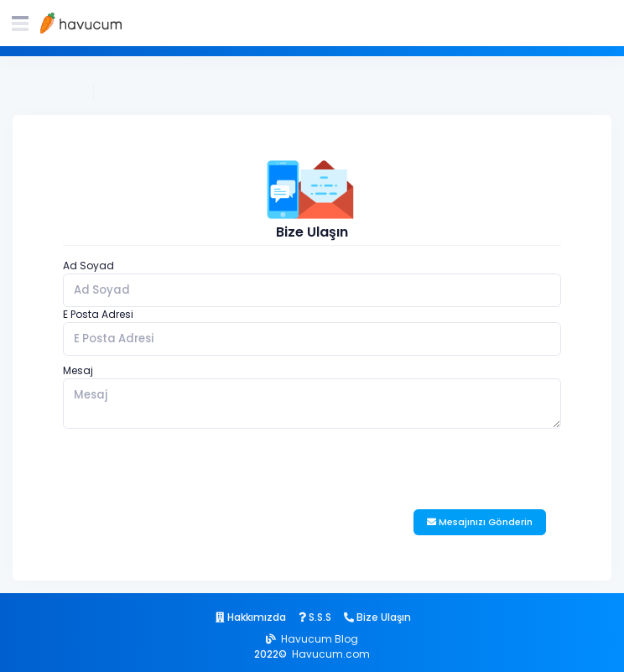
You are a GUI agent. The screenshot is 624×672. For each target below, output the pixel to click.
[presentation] (190, 469)
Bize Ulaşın (130, 91)
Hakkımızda (251, 617)
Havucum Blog (320, 639)
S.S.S (315, 617)
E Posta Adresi (98, 314)
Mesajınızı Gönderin (480, 522)
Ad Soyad (88, 266)
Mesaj (78, 370)
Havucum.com (331, 654)
